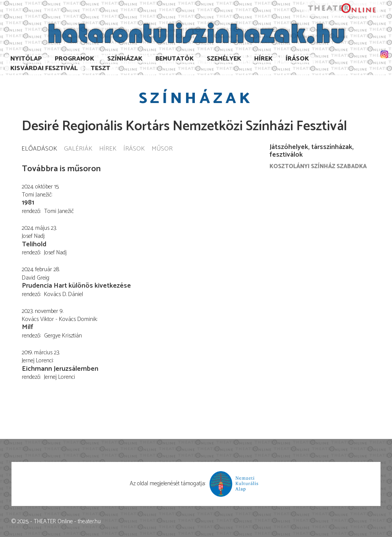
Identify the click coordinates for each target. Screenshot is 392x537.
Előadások (39, 149)
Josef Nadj (55, 253)
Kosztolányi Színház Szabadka (318, 166)
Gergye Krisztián (63, 336)
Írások (297, 59)
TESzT (100, 68)
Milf (28, 327)
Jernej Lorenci (60, 377)
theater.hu (89, 521)
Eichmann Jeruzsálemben (60, 369)
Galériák (78, 149)
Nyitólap (26, 59)
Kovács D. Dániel (64, 294)
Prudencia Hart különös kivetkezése (76, 286)
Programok (74, 59)
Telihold (34, 244)
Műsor (162, 149)
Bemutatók (175, 59)
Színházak (125, 59)
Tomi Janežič (59, 211)
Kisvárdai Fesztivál (44, 68)
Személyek (224, 59)
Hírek (263, 59)
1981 (28, 203)
